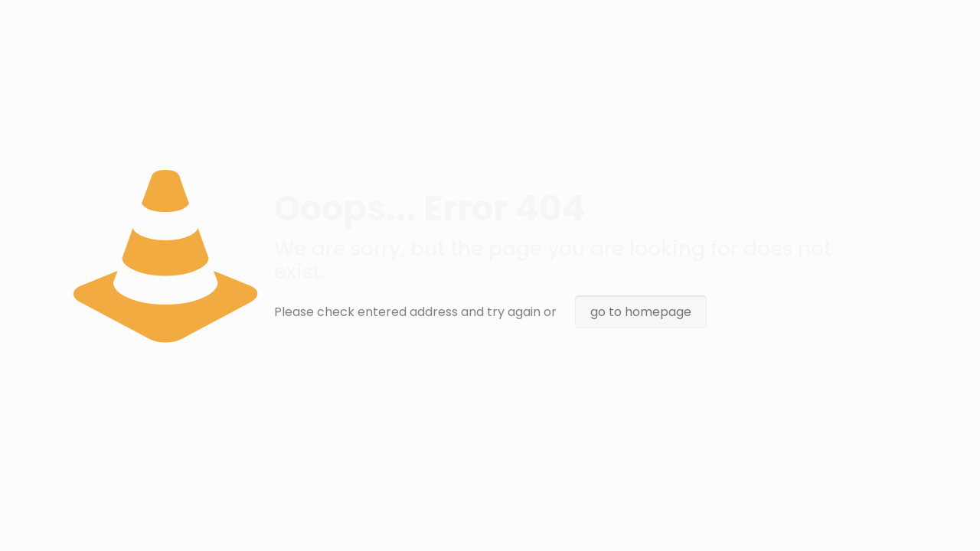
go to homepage (641, 312)
